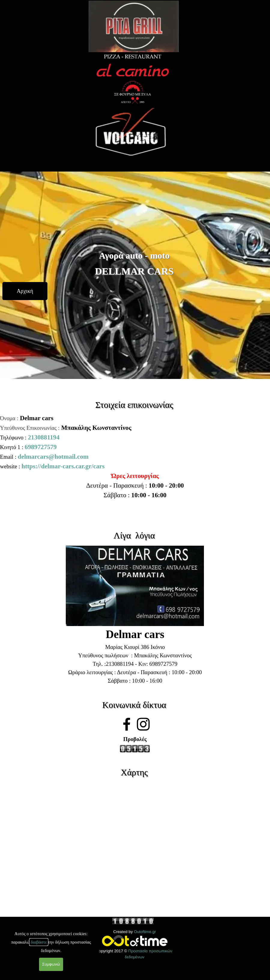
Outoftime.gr (145, 932)
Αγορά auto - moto (134, 255)
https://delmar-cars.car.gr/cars (63, 466)
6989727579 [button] (41, 447)
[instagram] (143, 724)
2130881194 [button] (44, 437)
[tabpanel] (135, 442)
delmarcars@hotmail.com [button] (53, 457)
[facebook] (127, 724)
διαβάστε (39, 942)
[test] (25, 291)
